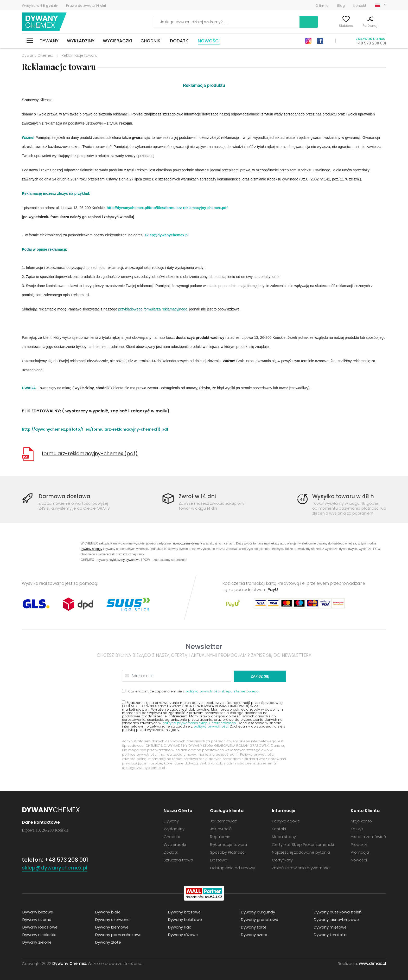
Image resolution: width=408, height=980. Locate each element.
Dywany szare (254, 934)
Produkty (359, 844)
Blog (341, 6)
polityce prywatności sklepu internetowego (199, 722)
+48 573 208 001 (371, 43)
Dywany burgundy (257, 911)
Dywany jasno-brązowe (336, 919)
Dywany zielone (37, 942)
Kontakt (360, 6)
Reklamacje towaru (228, 844)
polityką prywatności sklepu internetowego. (222, 691)
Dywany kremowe (112, 927)
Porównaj (358, 26)
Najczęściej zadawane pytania (301, 852)
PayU (273, 590)
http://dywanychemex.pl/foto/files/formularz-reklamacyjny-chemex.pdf (167, 208)
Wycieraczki (117, 41)
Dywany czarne (36, 919)
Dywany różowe (183, 934)
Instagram (308, 41)
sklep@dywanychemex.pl (167, 235)
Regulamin (220, 836)
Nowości (209, 41)
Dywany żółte (253, 927)
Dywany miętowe (330, 927)
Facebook (320, 41)
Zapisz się (266, 676)
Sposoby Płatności (228, 852)
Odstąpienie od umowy (232, 867)
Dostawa (219, 859)
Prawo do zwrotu (86, 6)
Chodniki (151, 41)
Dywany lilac (179, 927)
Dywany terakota (330, 934)
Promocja (360, 852)
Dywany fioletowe (185, 919)
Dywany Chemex (45, 22)
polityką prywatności (211, 726)
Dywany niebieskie (39, 934)
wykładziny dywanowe (125, 560)
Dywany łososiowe (40, 927)
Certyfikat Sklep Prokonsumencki (303, 844)
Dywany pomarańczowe (118, 934)
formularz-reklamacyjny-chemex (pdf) (90, 454)
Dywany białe (107, 911)
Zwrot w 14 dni (198, 496)
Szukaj (279, 22)
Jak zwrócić (221, 828)
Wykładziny (81, 41)
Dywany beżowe (37, 911)
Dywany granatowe (259, 919)
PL (384, 5)
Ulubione (334, 26)
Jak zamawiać (224, 820)
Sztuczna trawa (178, 859)
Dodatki (180, 41)
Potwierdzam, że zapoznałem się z (191, 690)
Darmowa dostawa (66, 496)
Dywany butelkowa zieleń (338, 911)
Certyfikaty (282, 859)
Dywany (49, 41)
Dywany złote (108, 942)
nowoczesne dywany (187, 543)
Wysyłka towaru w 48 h (344, 496)
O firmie (322, 6)
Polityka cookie (286, 820)
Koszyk (381, 26)
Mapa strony (284, 836)
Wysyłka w (40, 6)
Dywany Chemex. (69, 963)
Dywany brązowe (184, 911)
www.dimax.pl (372, 963)
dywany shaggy (91, 549)
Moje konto (309, 26)
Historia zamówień (368, 836)
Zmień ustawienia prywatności (301, 867)
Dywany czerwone (112, 919)
